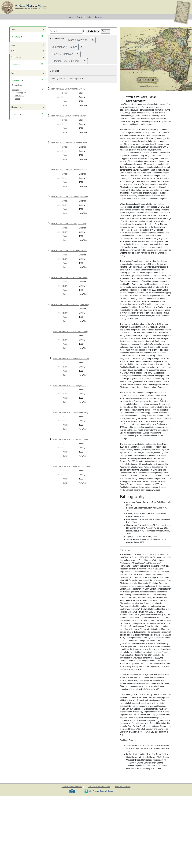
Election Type (17, 107)
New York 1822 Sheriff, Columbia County (70, 332)
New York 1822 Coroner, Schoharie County (70, 278)
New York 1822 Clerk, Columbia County (68, 89)
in (84, 31)
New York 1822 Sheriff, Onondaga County (71, 359)
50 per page (75, 79)
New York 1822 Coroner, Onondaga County (70, 197)
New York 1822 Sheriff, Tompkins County (70, 439)
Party (13, 73)
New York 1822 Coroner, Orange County (68, 224)
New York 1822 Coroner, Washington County (70, 305)
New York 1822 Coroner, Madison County (69, 170)
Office (13, 51)
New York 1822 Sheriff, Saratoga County (70, 385)
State (13, 29)
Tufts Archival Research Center (99, 787)
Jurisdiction (16, 57)
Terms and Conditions (123, 787)
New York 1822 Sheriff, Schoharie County (71, 412)
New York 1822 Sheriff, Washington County (71, 466)
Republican (17, 85)
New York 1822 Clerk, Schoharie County (68, 116)
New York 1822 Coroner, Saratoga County (69, 251)
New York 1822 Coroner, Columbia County (69, 143)
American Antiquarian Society (72, 787)
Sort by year (57, 79)
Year (13, 45)
